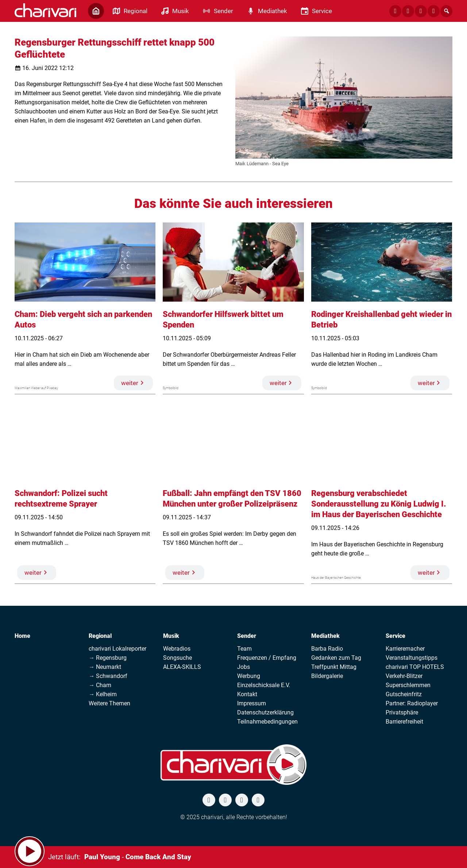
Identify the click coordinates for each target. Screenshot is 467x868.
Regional (100, 636)
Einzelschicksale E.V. (264, 685)
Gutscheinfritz (404, 694)
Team (244, 649)
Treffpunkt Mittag (334, 667)
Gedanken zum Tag (336, 658)
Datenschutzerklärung (265, 712)
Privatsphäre (402, 712)
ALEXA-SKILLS (182, 667)
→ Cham (100, 685)
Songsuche (177, 658)
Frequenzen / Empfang (267, 658)
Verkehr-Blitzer (404, 676)
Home (22, 636)
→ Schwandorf (108, 676)
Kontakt (247, 694)
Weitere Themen (109, 703)
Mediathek (325, 636)
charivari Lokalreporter (117, 649)
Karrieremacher (405, 649)
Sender (247, 636)
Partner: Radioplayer (412, 703)
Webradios (177, 649)
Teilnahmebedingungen (267, 722)
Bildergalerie (327, 676)
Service (395, 636)
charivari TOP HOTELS (415, 667)
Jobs (244, 667)
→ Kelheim (103, 694)
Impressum (252, 703)
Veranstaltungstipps (412, 658)
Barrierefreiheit (404, 722)
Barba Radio (327, 649)
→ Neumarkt (105, 667)
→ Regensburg (108, 658)
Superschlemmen (408, 685)
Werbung (249, 676)
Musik (171, 636)
